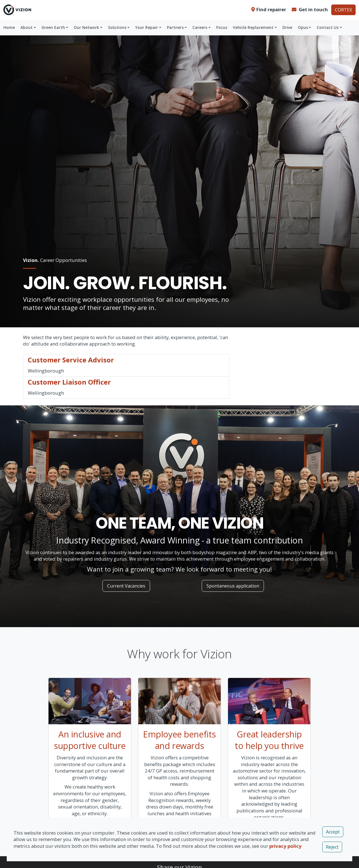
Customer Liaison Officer (69, 382)
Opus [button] (303, 27)
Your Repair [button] (147, 27)
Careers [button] (200, 27)
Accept (333, 832)
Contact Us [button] (328, 27)
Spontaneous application (233, 586)
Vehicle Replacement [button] (253, 27)
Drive (287, 27)
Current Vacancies (126, 586)
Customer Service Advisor (71, 360)
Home (9, 27)
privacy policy (285, 846)
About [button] (27, 27)
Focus (222, 27)
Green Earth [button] (53, 27)
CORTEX (343, 10)
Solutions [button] (117, 27)
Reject (332, 847)
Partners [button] (175, 27)
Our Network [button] (86, 27)
